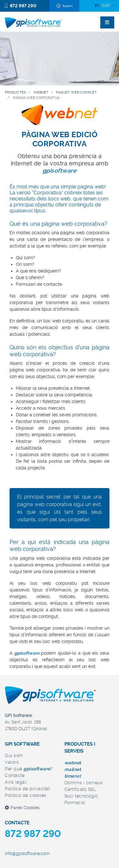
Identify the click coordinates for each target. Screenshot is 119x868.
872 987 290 (21, 6)
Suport (65, 6)
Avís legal (16, 782)
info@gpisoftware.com (27, 853)
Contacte (15, 775)
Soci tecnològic (81, 796)
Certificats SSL (80, 789)
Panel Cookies (22, 808)
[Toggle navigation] (107, 22)
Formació (75, 803)
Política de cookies (26, 795)
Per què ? (29, 769)
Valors (12, 762)
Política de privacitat (27, 789)
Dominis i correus (84, 783)
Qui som (14, 755)
